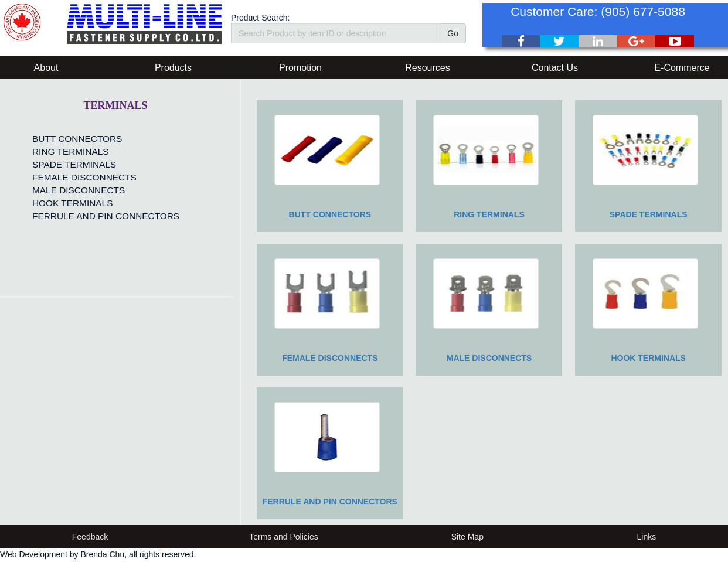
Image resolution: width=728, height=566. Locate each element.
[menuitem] (103, 139)
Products (173, 68)
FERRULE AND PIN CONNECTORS (106, 216)
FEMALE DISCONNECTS (84, 177)
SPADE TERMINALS (74, 164)
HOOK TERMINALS (72, 203)
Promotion (300, 68)
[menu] (103, 178)
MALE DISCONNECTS (79, 190)
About (46, 68)
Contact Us (555, 68)
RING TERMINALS (71, 151)
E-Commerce (682, 68)
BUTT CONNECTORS (77, 139)
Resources (427, 68)
